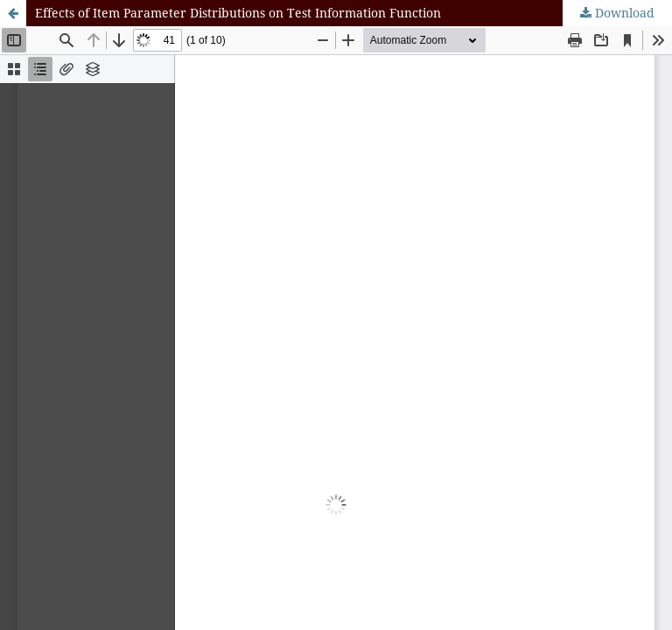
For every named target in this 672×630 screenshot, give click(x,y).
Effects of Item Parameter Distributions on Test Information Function (238, 13)
